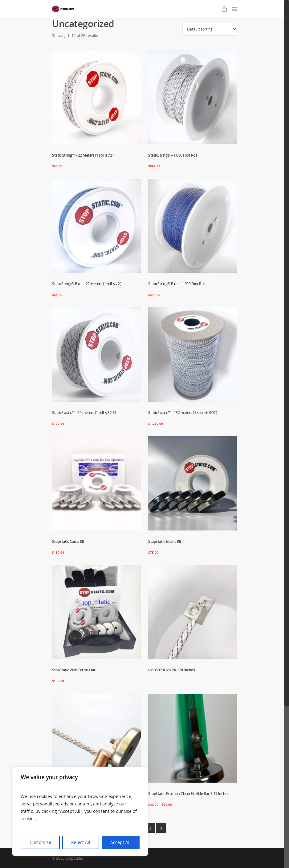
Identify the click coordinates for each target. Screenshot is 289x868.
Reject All (81, 842)
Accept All (120, 842)
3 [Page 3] (150, 828)
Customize (40, 842)
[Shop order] (210, 29)
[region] (80, 811)
